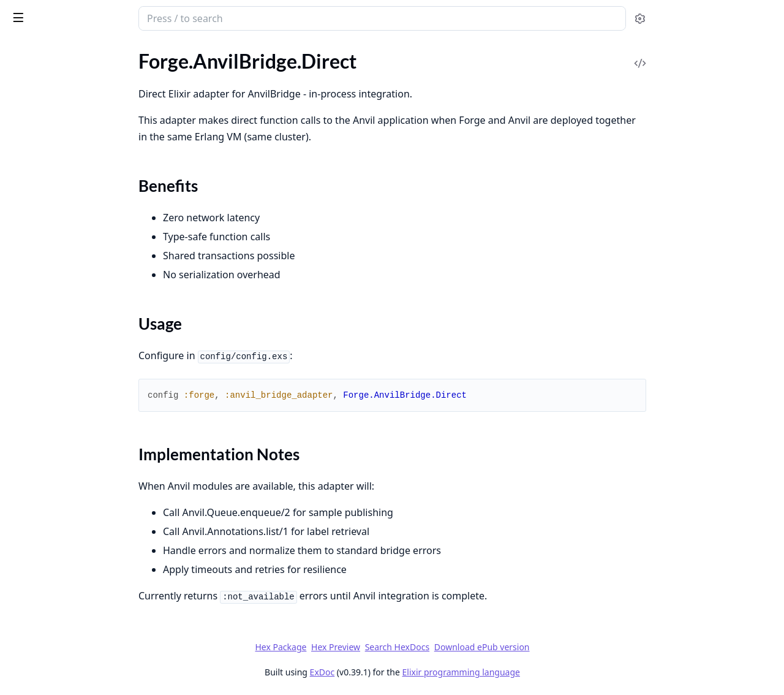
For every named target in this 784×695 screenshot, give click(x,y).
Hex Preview (428, 647)
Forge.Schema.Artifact (55, 421)
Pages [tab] (22, 52)
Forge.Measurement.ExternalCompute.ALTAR (87, 289)
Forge (58, 13)
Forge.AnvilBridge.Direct (60, 97)
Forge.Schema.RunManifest (66, 471)
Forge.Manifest (40, 239)
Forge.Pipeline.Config (54, 339)
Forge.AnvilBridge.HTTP (59, 140)
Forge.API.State (41, 63)
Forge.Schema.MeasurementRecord (83, 438)
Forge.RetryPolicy (46, 372)
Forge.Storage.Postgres (57, 537)
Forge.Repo (32, 355)
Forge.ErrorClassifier (52, 223)
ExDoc (414, 672)
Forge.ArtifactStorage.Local (66, 190)
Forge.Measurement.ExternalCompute (87, 272)
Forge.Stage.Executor (53, 521)
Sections (39, 118)
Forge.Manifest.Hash (52, 256)
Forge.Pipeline (39, 646)
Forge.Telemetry (42, 554)
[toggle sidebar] (168, 17)
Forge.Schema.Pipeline (56, 454)
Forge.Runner (37, 388)
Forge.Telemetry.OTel (52, 587)
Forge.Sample (37, 662)
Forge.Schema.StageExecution (71, 504)
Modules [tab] (74, 52)
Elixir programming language (552, 672)
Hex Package (372, 647)
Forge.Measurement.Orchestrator (80, 322)
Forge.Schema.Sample (54, 488)
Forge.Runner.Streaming (59, 405)
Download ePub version (573, 647)
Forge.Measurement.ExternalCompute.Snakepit (87, 306)
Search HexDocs (488, 647)
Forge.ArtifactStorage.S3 (60, 206)
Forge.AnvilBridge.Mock (59, 157)
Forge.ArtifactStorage (54, 173)
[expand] (171, 66)
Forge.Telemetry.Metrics (59, 570)
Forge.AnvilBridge (46, 80)
